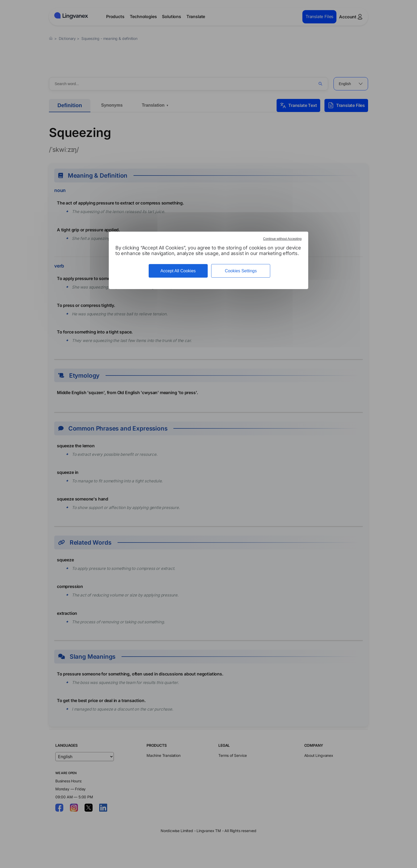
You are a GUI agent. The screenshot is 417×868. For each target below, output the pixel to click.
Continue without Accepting (282, 239)
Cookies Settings (241, 271)
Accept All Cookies (178, 271)
